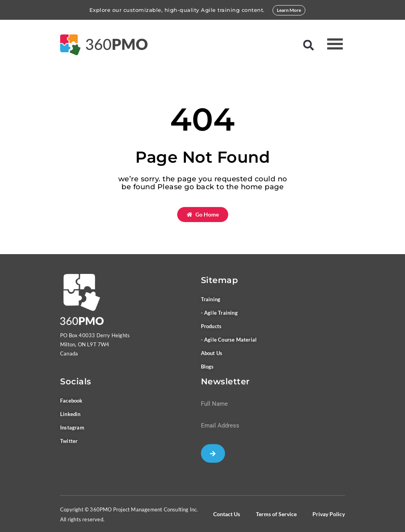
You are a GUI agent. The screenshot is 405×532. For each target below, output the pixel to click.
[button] (308, 45)
